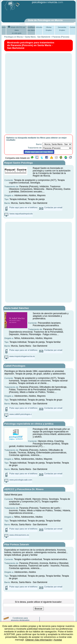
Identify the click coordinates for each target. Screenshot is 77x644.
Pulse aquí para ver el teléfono (23, 207)
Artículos (39, 27)
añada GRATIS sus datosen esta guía (17, 30)
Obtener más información (39, 640)
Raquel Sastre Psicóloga (18, 163)
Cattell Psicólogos (15, 366)
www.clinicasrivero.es (19, 535)
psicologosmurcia (44, 2)
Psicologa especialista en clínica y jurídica (29, 424)
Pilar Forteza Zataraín (17, 544)
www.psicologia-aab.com (21, 480)
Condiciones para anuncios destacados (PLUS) (20, 620)
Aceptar (58, 640)
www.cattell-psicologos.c (21, 414)
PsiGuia (14, 24)
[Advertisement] (44, 11)
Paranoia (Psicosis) (61, 37)
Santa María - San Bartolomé (37, 37)
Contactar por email (53, 207)
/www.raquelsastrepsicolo (21, 214)
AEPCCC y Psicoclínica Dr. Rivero (24, 489)
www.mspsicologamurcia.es (22, 356)
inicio (4, 27)
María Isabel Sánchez (16, 308)
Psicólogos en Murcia (13, 37)
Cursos (72, 27)
